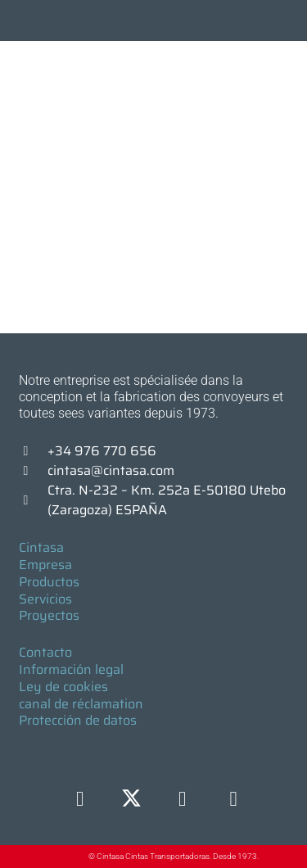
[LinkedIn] (182, 800)
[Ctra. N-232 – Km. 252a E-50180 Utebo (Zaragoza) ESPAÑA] (34, 500)
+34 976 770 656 (102, 451)
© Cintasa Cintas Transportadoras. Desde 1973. (174, 856)
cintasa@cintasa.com (111, 470)
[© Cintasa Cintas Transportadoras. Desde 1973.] (72, 857)
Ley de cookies (63, 687)
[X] (131, 800)
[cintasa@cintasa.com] (34, 471)
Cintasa (41, 547)
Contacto (45, 652)
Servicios (45, 599)
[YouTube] (234, 800)
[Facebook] (80, 800)
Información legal (71, 669)
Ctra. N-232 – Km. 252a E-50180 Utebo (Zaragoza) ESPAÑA (167, 500)
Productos (49, 582)
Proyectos (49, 615)
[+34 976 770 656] (34, 451)
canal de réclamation (81, 704)
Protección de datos (78, 720)
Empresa (45, 565)
